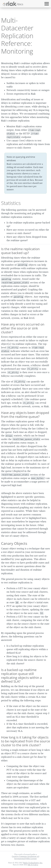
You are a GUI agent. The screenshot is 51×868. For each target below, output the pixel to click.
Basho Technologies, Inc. (33, 863)
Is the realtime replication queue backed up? (20, 251)
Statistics (11, 203)
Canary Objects (14, 543)
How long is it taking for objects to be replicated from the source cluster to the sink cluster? (26, 741)
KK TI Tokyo (33, 865)
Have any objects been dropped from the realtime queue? (25, 415)
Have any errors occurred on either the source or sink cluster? (23, 328)
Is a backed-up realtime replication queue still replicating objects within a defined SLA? (21, 676)
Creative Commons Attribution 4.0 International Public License (26, 857)
